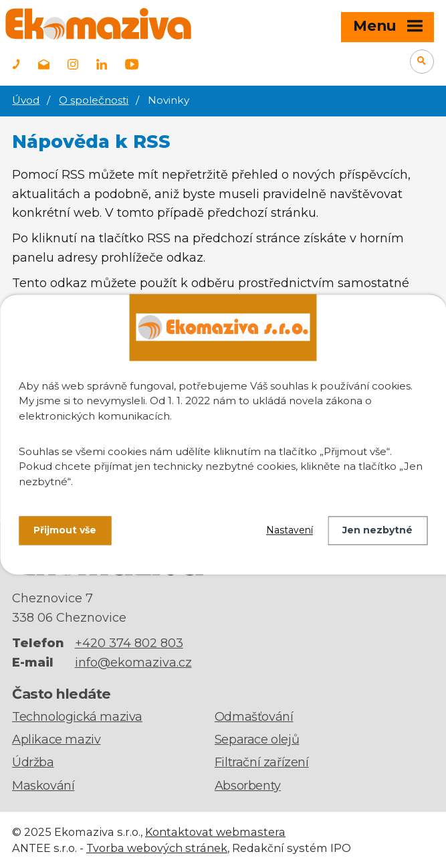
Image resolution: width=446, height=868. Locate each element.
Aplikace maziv (56, 740)
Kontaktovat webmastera (215, 832)
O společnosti (94, 100)
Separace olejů (257, 740)
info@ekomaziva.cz (133, 663)
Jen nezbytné (377, 530)
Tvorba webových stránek (157, 848)
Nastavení (290, 530)
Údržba (33, 762)
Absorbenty (248, 786)
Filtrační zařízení (262, 762)
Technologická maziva (77, 717)
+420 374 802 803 (129, 643)
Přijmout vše (65, 530)
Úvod (26, 100)
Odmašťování (254, 717)
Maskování (43, 786)
